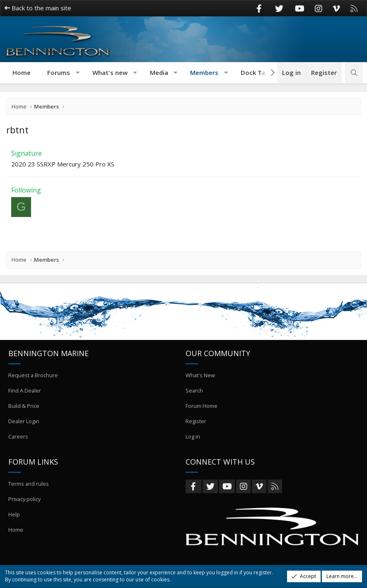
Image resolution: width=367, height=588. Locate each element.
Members (204, 72)
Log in (193, 439)
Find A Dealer (25, 395)
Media (159, 72)
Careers (18, 439)
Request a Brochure (33, 380)
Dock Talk (256, 72)
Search (194, 395)
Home (22, 72)
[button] (78, 73)
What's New (200, 380)
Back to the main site (38, 8)
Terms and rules (29, 486)
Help (14, 516)
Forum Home (202, 410)
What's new (110, 72)
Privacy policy (25, 501)
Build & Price (24, 410)
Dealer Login (24, 424)
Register (196, 424)
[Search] (354, 73)
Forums (59, 72)
